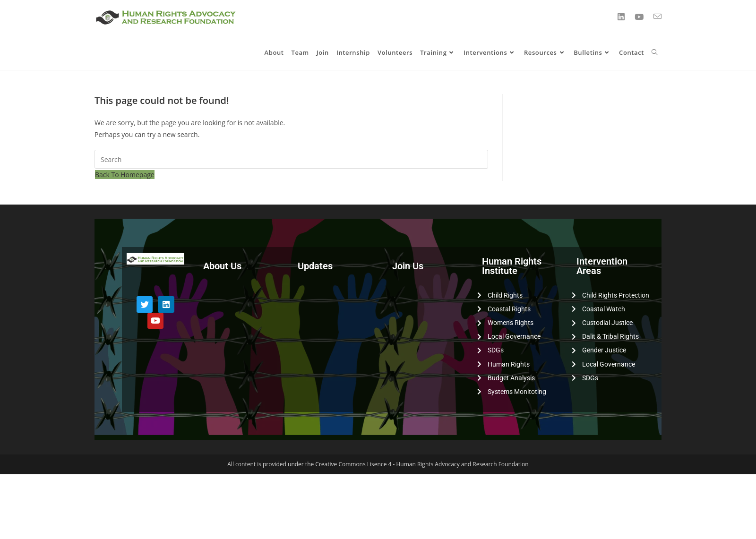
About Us (222, 266)
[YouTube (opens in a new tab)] (639, 17)
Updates (315, 266)
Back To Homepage (125, 175)
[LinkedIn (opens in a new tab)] (621, 17)
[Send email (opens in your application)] (657, 17)
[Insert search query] (291, 159)
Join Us (408, 266)
